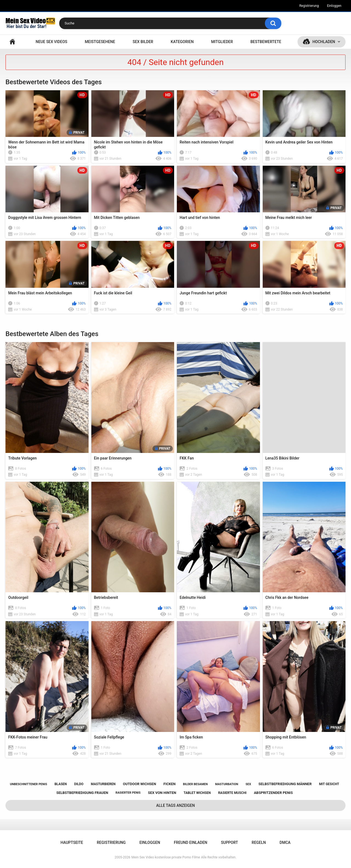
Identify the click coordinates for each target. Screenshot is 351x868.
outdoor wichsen (139, 784)
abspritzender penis (273, 793)
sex (248, 784)
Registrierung (309, 6)
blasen (61, 784)
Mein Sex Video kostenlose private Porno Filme (166, 857)
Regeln (259, 842)
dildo (79, 784)
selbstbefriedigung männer (285, 784)
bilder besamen (195, 784)
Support (230, 842)
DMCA (285, 842)
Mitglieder (222, 42)
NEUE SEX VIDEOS (51, 42)
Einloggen (334, 6)
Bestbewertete (266, 42)
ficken (169, 784)
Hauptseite (12, 42)
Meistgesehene (100, 42)
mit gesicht (329, 784)
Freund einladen (191, 842)
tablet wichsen (197, 793)
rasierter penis (128, 793)
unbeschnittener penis (28, 784)
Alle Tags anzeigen (176, 805)
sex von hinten (162, 793)
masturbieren (103, 784)
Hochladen (324, 42)
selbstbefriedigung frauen (82, 793)
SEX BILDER (143, 42)
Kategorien (182, 42)
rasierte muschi (232, 793)
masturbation (227, 784)
